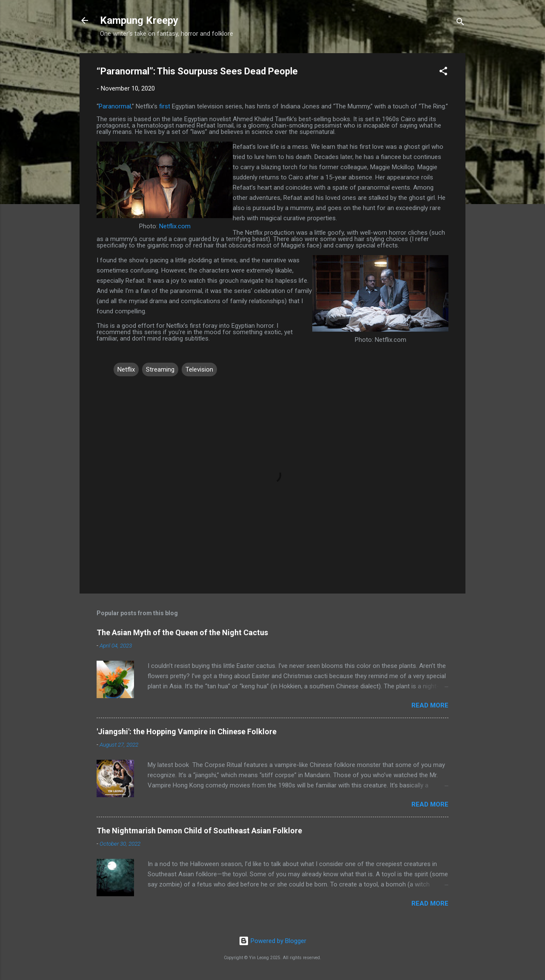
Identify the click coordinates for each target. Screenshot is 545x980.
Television (199, 369)
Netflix (126, 369)
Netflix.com (175, 226)
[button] (443, 72)
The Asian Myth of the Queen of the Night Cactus (182, 632)
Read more (430, 705)
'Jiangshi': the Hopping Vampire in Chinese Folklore (187, 731)
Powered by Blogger (272, 941)
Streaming (160, 369)
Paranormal (115, 106)
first (165, 106)
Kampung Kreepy (139, 20)
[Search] (460, 23)
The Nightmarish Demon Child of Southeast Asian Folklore (199, 831)
